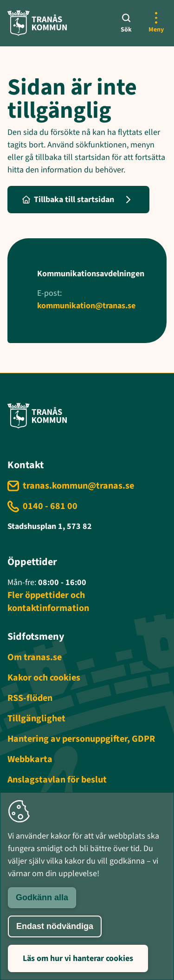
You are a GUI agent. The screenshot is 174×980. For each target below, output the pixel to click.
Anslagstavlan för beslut (57, 780)
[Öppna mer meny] (156, 23)
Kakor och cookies (44, 678)
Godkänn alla (42, 897)
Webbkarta (30, 759)
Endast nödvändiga (55, 926)
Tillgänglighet (36, 719)
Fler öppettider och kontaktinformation (48, 602)
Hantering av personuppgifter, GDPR (81, 739)
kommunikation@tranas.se (86, 306)
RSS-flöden (30, 698)
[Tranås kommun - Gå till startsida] (37, 23)
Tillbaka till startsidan (68, 200)
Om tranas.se (35, 657)
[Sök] (126, 23)
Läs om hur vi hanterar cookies (78, 958)
